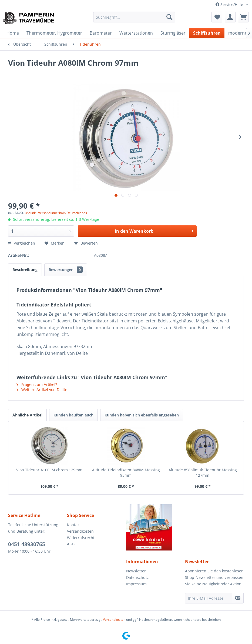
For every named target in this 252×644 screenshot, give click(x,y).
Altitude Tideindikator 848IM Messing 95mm (126, 473)
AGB (71, 544)
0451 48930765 (27, 544)
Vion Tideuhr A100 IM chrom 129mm (49, 470)
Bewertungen (66, 270)
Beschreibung (25, 270)
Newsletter (136, 571)
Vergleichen (22, 243)
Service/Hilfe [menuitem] (230, 4)
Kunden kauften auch (73, 415)
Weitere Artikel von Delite (42, 390)
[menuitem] (134, 17)
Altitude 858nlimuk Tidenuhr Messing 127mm (203, 473)
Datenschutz (137, 577)
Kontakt (74, 525)
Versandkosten (80, 531)
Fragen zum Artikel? (37, 384)
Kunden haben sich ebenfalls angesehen (142, 415)
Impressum (136, 584)
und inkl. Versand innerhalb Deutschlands (56, 213)
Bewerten (86, 243)
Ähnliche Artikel (27, 415)
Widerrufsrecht (81, 538)
